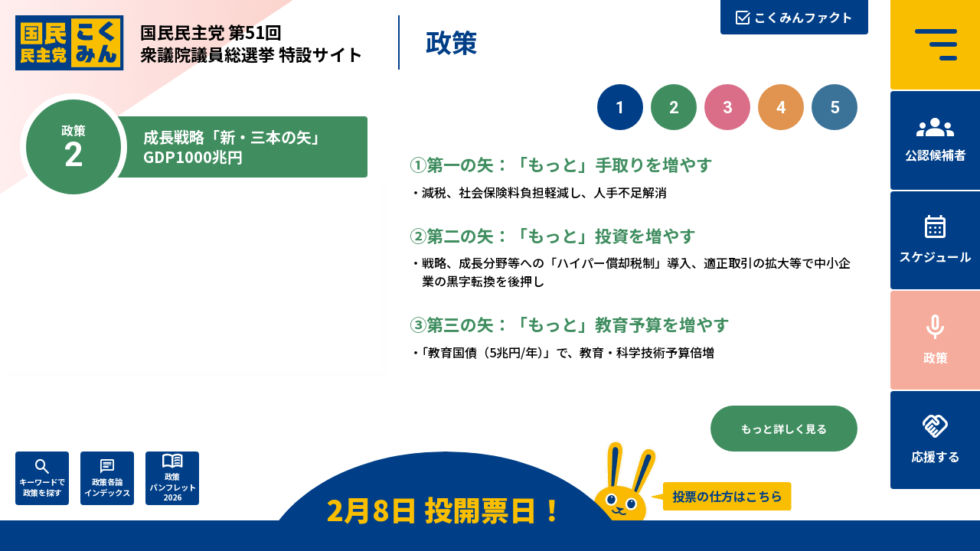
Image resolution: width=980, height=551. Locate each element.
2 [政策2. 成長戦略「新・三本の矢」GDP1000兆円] (674, 108)
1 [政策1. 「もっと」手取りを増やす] (621, 108)
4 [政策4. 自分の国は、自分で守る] (781, 108)
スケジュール (935, 256)
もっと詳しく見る (784, 429)
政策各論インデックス (107, 487)
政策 (936, 357)
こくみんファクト (804, 17)
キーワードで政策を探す (42, 487)
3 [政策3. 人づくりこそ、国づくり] (728, 108)
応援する (936, 456)
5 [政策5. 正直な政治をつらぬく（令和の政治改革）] (835, 108)
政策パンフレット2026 (173, 487)
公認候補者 (936, 155)
